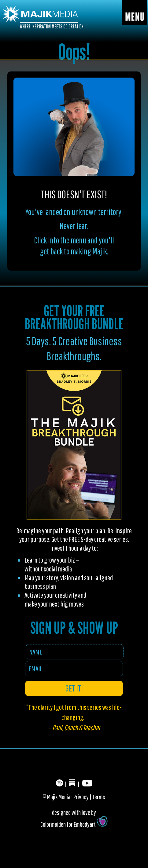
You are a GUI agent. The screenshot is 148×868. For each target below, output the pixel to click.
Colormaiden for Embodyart (74, 824)
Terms (99, 797)
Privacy (81, 797)
